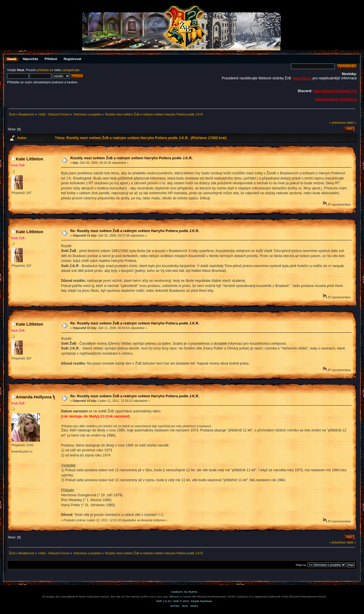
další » (352, 123)
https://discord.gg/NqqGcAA (335, 91)
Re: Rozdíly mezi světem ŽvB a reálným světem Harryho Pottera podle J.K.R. (135, 231)
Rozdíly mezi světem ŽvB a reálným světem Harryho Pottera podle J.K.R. (131, 158)
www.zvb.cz (302, 78)
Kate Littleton (30, 159)
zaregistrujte (71, 70)
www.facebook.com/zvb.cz (336, 99)
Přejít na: (301, 565)
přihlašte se (45, 70)
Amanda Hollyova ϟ (36, 397)
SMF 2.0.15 (164, 601)
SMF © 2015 (181, 601)
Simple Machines (201, 601)
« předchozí (338, 123)
